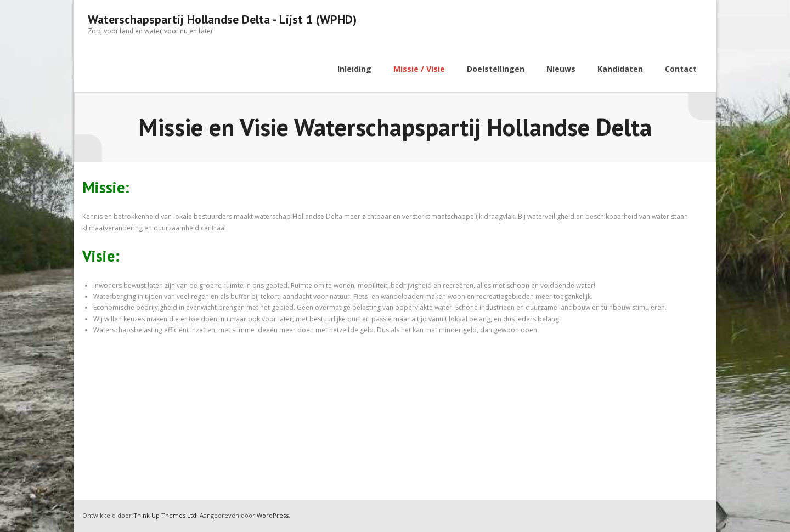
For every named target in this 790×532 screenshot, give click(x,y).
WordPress (273, 515)
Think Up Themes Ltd (165, 515)
